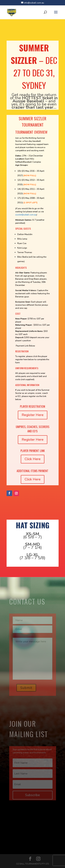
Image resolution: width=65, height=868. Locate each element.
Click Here (33, 459)
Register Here (33, 415)
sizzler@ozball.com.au (26, 215)
